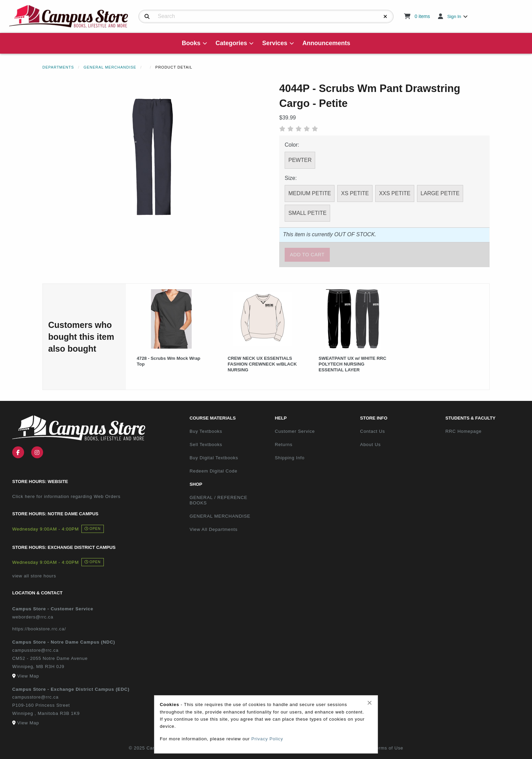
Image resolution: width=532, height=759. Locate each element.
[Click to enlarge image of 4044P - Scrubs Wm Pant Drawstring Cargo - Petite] (153, 157)
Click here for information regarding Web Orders (66, 496)
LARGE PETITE (440, 193)
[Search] (147, 17)
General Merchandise (110, 67)
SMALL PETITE (307, 213)
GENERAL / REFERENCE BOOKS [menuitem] (219, 500)
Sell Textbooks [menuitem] (206, 445)
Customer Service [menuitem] (295, 431)
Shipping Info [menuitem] (290, 458)
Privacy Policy (267, 739)
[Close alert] (370, 703)
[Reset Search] (385, 17)
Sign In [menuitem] (454, 16)
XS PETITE (355, 193)
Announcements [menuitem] (326, 43)
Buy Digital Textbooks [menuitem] (214, 458)
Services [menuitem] (275, 43)
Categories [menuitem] (231, 43)
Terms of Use (388, 748)
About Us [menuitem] (370, 445)
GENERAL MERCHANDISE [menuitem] (220, 516)
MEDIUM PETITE (310, 193)
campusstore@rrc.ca (35, 650)
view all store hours (34, 576)
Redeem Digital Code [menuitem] (214, 471)
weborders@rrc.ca (33, 617)
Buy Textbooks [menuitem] (206, 431)
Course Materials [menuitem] (213, 418)
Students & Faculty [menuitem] (471, 418)
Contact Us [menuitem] (372, 431)
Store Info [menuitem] (374, 418)
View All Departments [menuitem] (214, 529)
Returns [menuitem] (284, 445)
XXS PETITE (395, 193)
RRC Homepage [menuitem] (464, 431)
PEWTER (300, 160)
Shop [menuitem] (196, 484)
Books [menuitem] (191, 43)
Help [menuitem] (281, 418)
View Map (28, 676)
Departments (58, 67)
